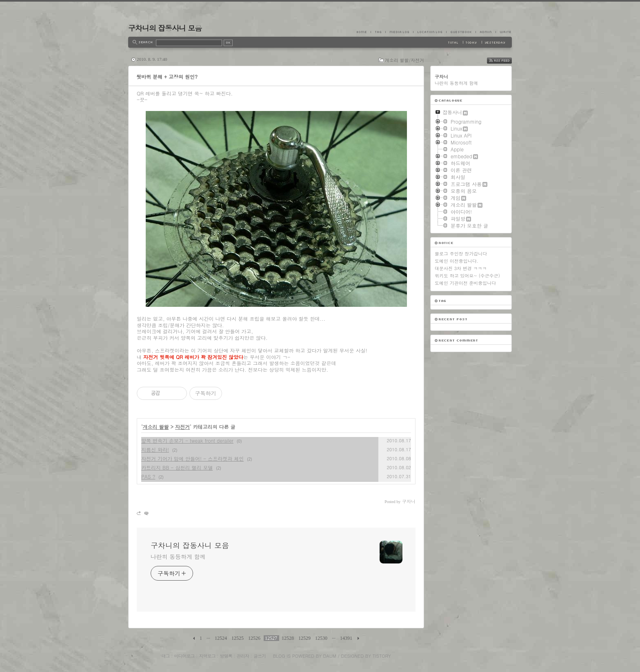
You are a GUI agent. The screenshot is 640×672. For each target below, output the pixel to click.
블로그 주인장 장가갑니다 (461, 254)
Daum (330, 656)
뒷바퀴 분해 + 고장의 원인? (167, 77)
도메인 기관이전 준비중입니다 (465, 283)
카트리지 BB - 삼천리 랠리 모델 (177, 467)
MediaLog (399, 32)
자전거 (182, 427)
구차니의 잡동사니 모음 (165, 28)
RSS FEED (506, 61)
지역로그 (207, 656)
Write (504, 32)
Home (364, 32)
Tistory (382, 656)
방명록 (226, 656)
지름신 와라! (155, 449)
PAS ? (148, 476)
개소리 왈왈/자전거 (404, 60)
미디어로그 (184, 656)
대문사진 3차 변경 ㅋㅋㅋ (461, 268)
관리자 (243, 656)
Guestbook (461, 32)
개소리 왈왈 (156, 427)
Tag (378, 32)
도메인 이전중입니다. (457, 261)
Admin (486, 32)
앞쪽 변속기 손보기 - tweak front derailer (187, 440)
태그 (165, 656)
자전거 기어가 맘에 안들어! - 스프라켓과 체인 (192, 458)
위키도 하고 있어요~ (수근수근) (467, 276)
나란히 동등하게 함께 (178, 557)
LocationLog (430, 32)
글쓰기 (260, 656)
